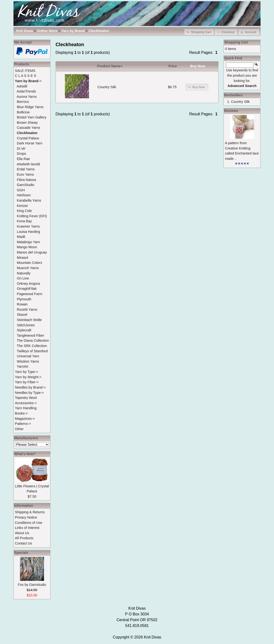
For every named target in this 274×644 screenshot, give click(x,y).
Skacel (22, 315)
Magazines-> (25, 419)
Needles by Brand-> (30, 387)
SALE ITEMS (25, 71)
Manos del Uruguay (32, 252)
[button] (199, 32)
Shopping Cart (236, 42)
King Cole (24, 211)
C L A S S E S (25, 76)
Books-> (21, 413)
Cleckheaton (99, 31)
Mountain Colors (29, 263)
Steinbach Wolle (29, 320)
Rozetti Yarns (27, 310)
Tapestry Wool (26, 398)
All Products (24, 538)
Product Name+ (110, 66)
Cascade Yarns (28, 128)
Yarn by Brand (73, 31)
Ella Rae (23, 159)
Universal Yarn (28, 356)
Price (173, 66)
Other (19, 429)
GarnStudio (26, 185)
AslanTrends (26, 91)
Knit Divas (153, 637)
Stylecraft (24, 330)
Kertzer (22, 206)
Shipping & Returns (30, 512)
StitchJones (26, 325)
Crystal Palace (28, 138)
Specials (21, 553)
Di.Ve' (21, 149)
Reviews (231, 111)
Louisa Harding (28, 232)
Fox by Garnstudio (32, 585)
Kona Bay (24, 221)
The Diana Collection (33, 341)
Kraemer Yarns (28, 226)
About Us (22, 533)
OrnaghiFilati (27, 289)
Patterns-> (23, 424)
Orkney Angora (28, 284)
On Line (23, 278)
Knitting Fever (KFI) (32, 216)
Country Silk (107, 87)
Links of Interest (27, 528)
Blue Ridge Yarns (30, 107)
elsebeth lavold (28, 164)
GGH (21, 190)
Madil (21, 237)
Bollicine (23, 112)
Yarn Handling (26, 408)
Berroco (23, 102)
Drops (21, 154)
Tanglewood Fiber (31, 335)
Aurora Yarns (27, 97)
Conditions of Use (29, 523)
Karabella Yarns (29, 200)
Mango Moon (27, 247)
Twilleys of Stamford (32, 351)
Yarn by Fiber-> (27, 382)
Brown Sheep (27, 123)
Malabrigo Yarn (28, 242)
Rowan (22, 304)
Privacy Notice (26, 517)
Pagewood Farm (30, 294)
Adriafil (22, 86)
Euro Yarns (25, 174)
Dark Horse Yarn (30, 143)
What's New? (25, 454)
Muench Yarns (28, 268)
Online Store (47, 31)
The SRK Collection (32, 346)
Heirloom (24, 195)
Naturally (24, 273)
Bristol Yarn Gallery (32, 117)
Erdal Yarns (26, 169)
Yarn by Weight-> (28, 377)
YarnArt (23, 366)
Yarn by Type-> (27, 372)
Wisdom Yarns (28, 361)
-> (28, 81)
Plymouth (24, 299)
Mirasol (22, 258)
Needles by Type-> (29, 393)
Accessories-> (26, 403)
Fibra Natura (26, 180)
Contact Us (23, 543)
